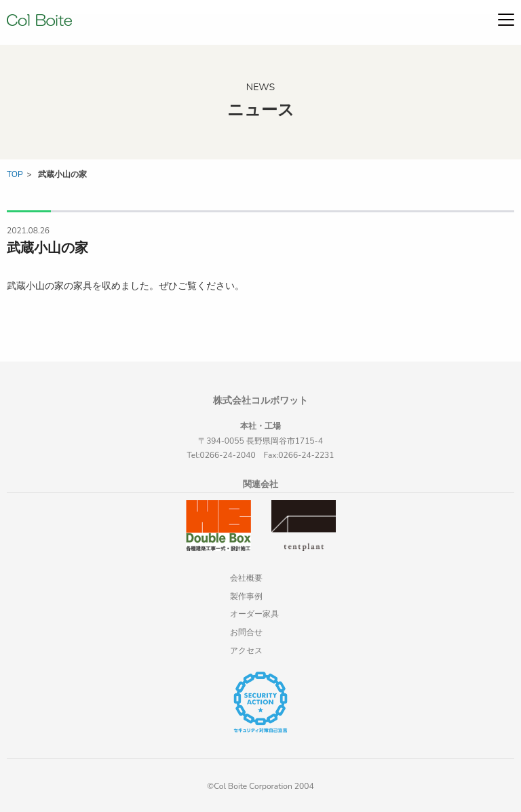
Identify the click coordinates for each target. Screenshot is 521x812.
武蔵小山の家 (62, 174)
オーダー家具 (254, 614)
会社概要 (246, 578)
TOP (15, 174)
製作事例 (246, 596)
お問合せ (246, 632)
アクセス (246, 651)
